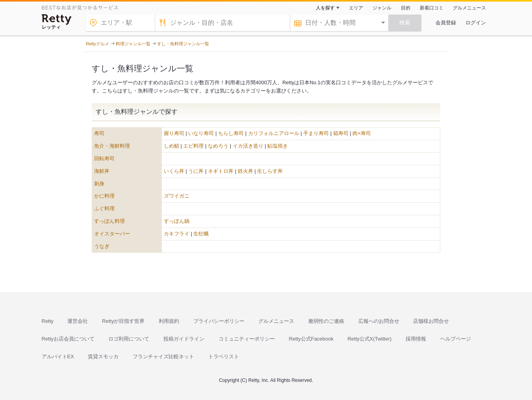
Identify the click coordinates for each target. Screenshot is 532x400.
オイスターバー (112, 234)
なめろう (218, 146)
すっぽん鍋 (177, 221)
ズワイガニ (177, 196)
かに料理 (104, 196)
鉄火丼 (246, 171)
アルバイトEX (58, 356)
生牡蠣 (201, 234)
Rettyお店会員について (68, 339)
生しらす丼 (270, 171)
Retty (48, 321)
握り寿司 (174, 133)
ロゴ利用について (129, 339)
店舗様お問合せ (431, 321)
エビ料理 (193, 146)
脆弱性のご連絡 (326, 321)
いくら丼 (174, 171)
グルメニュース (469, 8)
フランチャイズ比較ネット (163, 356)
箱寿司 (341, 133)
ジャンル (382, 8)
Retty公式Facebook (311, 339)
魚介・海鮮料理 (112, 146)
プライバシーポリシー (219, 321)
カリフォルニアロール (274, 133)
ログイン (476, 23)
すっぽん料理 (109, 221)
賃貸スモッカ (103, 356)
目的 (406, 8)
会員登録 (446, 23)
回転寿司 (104, 158)
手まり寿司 (316, 133)
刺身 (99, 184)
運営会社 (78, 321)
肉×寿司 (362, 133)
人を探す (325, 8)
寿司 (99, 133)
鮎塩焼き (278, 146)
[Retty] (57, 19)
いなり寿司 (201, 133)
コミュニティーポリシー (247, 339)
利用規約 (169, 321)
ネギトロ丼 (221, 171)
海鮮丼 (102, 171)
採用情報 (416, 339)
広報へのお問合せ (379, 321)
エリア (356, 8)
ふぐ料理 (104, 208)
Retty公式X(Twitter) (369, 339)
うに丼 (196, 171)
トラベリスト (224, 356)
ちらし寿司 (231, 133)
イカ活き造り (248, 146)
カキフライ (177, 234)
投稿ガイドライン (184, 339)
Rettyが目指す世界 (123, 321)
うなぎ (102, 246)
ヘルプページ (456, 339)
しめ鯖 (171, 146)
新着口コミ (432, 8)
